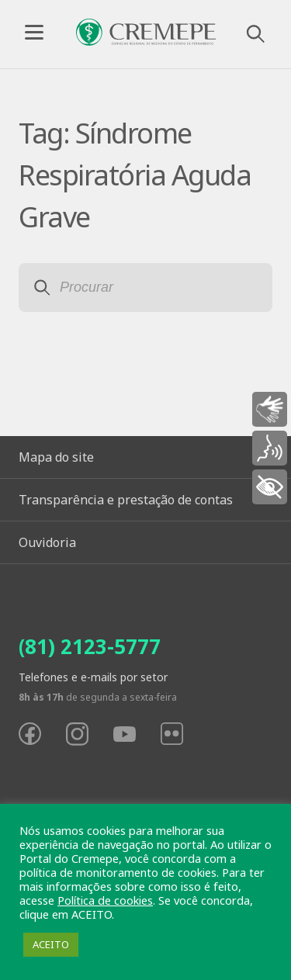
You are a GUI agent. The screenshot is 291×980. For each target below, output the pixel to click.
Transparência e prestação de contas (126, 500)
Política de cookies (105, 900)
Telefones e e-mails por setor (93, 677)
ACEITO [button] (51, 944)
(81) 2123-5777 (90, 646)
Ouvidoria (47, 542)
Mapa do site (56, 457)
